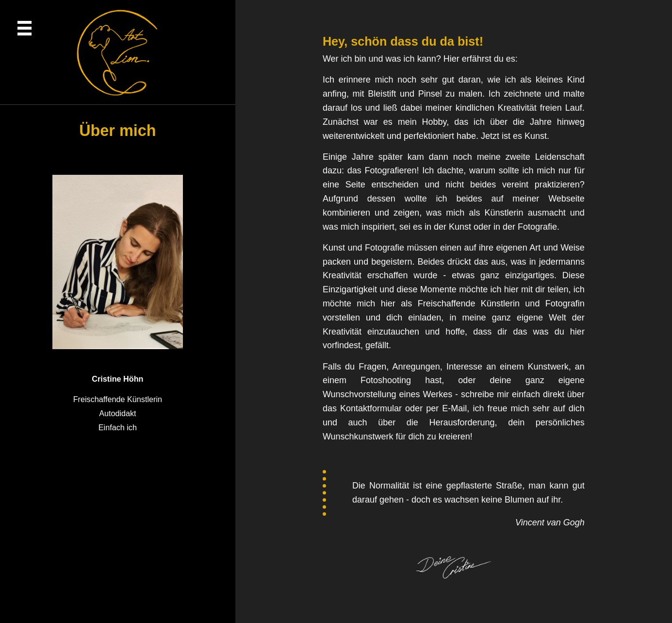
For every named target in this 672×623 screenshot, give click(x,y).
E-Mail (454, 408)
